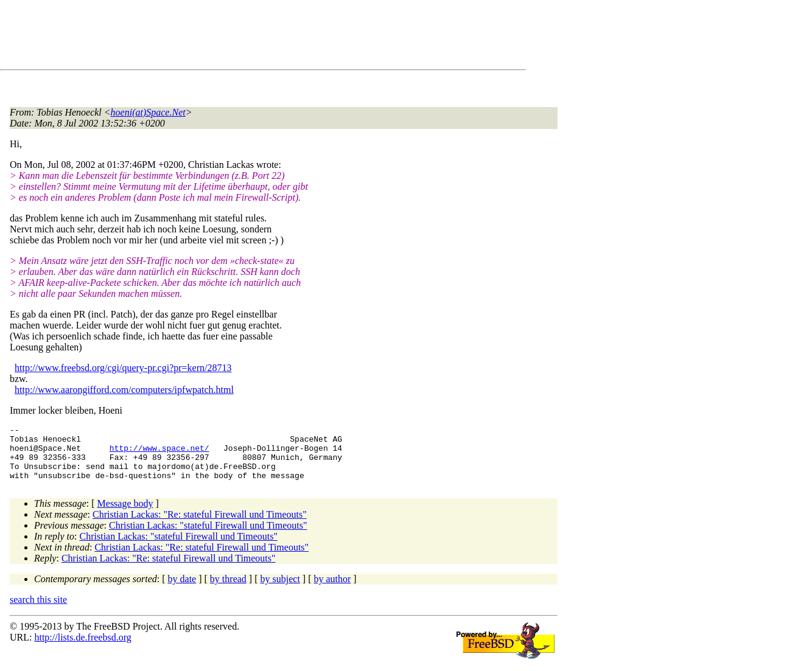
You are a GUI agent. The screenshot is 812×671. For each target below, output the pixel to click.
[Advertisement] (231, 37)
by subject (280, 590)
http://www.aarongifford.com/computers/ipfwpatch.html (124, 390)
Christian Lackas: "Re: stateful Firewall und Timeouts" (200, 525)
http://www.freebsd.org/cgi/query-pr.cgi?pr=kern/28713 (123, 368)
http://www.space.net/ (159, 453)
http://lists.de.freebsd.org (82, 648)
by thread (228, 590)
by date (182, 590)
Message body (125, 514)
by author (332, 590)
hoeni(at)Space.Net (148, 112)
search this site (38, 610)
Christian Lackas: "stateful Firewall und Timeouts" (208, 536)
